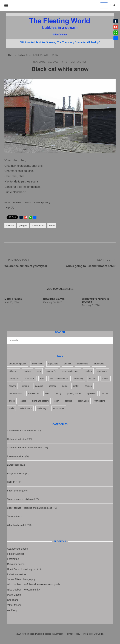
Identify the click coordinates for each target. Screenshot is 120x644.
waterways (42, 408)
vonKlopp (12, 610)
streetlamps (83, 401)
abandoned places (18, 364)
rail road (105, 393)
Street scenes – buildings (20, 499)
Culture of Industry (16, 439)
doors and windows (60, 379)
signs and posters (40, 401)
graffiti (76, 386)
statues (68, 401)
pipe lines (91, 393)
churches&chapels (70, 371)
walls (11, 408)
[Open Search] (114, 5)
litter (47, 393)
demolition (30, 379)
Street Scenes (76, 62)
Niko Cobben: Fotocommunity (23, 590)
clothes (88, 371)
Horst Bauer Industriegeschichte (25, 569)
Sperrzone (13, 600)
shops (23, 401)
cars (39, 371)
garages (23, 225)
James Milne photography (21, 579)
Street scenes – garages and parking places (30, 508)
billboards (14, 371)
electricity (79, 379)
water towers (26, 408)
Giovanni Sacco (16, 564)
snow (52, 225)
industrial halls (16, 393)
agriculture (53, 364)
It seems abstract (16, 456)
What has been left (17, 525)
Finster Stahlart (15, 554)
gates (65, 386)
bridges (27, 371)
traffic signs (100, 401)
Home (10, 55)
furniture (25, 386)
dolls (43, 379)
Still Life (11, 482)
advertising (37, 364)
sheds (12, 401)
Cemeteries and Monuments (22, 430)
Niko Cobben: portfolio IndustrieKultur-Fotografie (34, 584)
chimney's (51, 371)
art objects (99, 364)
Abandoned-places (17, 549)
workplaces (59, 408)
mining (58, 393)
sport (57, 401)
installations (34, 393)
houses (88, 386)
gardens (52, 386)
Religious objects (16, 473)
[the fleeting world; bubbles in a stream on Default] (104, 5)
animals (23, 55)
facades (93, 379)
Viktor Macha (14, 605)
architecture (83, 364)
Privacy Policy (73, 634)
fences (106, 379)
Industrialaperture (17, 574)
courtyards (14, 379)
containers (102, 371)
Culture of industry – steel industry (25, 448)
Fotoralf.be (13, 559)
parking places (74, 393)
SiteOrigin (98, 634)
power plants (38, 225)
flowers (12, 386)
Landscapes (13, 465)
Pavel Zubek (14, 595)
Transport (12, 516)
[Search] (109, 339)
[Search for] (60, 341)
